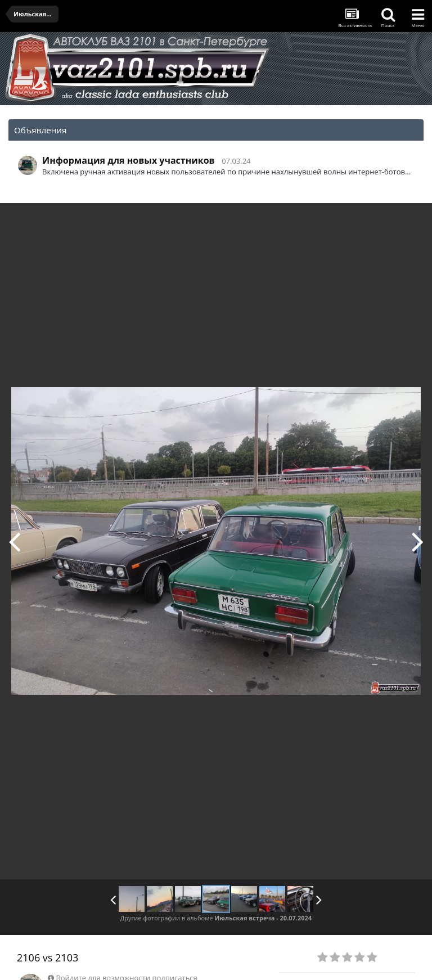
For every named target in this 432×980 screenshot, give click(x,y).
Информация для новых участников (129, 160)
